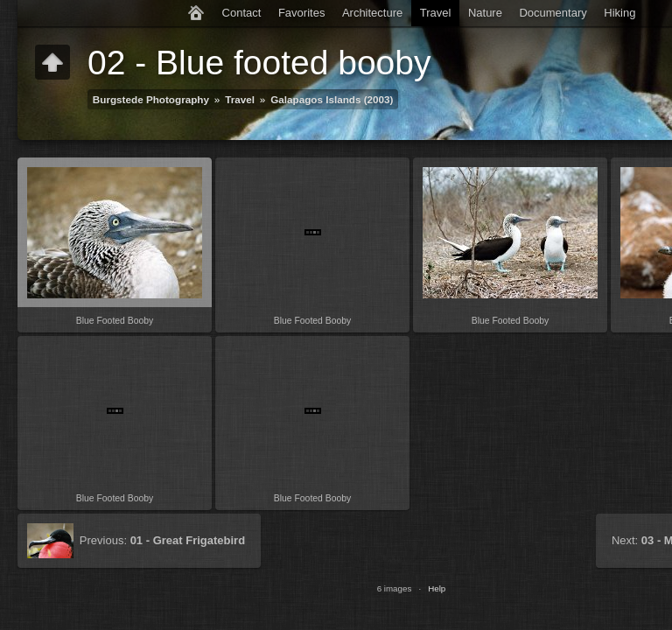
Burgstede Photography (151, 99)
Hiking (619, 13)
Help (437, 588)
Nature (485, 13)
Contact (242, 13)
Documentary (553, 13)
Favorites (301, 13)
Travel (436, 13)
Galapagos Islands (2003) (332, 99)
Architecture (372, 13)
